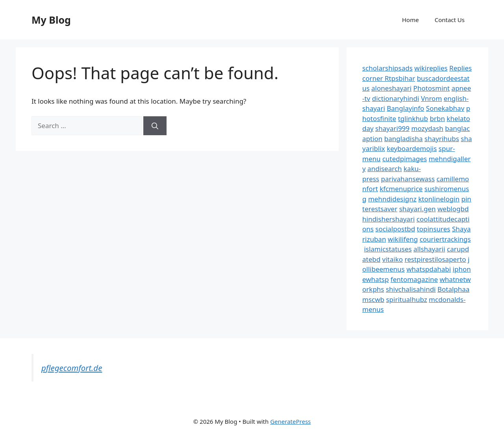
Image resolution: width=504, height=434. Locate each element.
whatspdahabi (429, 269)
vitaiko (393, 259)
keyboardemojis (412, 148)
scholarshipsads (387, 68)
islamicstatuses (388, 249)
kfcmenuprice (401, 189)
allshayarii (429, 249)
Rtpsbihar (400, 78)
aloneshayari (391, 88)
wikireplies (431, 68)
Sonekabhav (445, 108)
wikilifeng (403, 239)
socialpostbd (395, 229)
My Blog (51, 20)
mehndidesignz (392, 199)
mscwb (373, 299)
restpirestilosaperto (435, 259)
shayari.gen (418, 209)
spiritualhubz (406, 299)
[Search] (155, 126)
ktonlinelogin (439, 199)
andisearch (385, 169)
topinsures (434, 229)
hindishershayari (388, 219)
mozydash (427, 128)
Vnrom (431, 98)
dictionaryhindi (396, 98)
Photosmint (432, 88)
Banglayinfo (405, 108)
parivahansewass (408, 179)
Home (410, 20)
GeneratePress (290, 421)
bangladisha (404, 139)
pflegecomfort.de (72, 368)
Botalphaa (453, 289)
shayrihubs (442, 139)
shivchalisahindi (411, 289)
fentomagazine (414, 279)
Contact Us (450, 20)
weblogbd (453, 209)
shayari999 (392, 128)
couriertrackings (445, 239)
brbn (437, 118)
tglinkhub (413, 118)
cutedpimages (405, 159)
